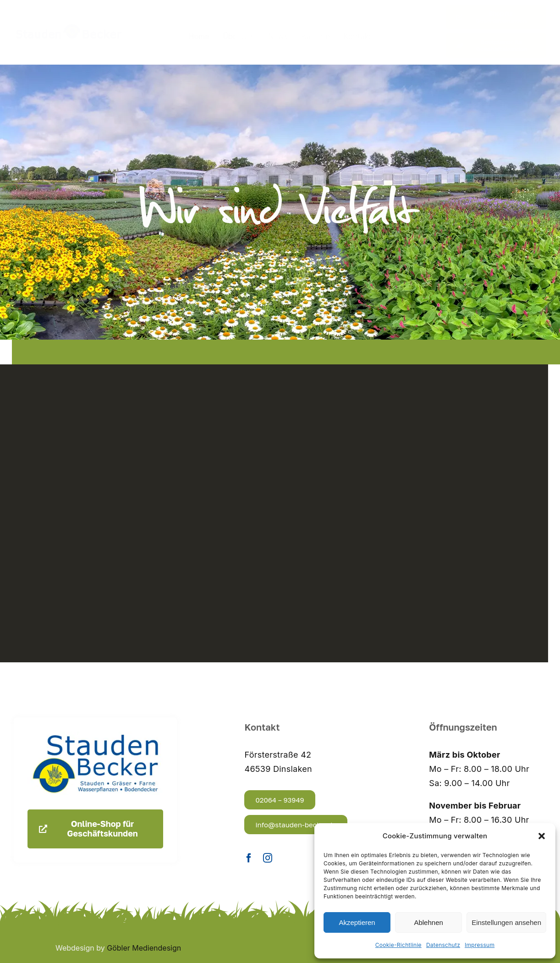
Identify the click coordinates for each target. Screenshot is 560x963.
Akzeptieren (357, 922)
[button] (542, 836)
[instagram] (268, 858)
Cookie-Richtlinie (398, 945)
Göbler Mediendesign (144, 948)
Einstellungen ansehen (506, 922)
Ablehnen (428, 922)
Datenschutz (443, 945)
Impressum (480, 945)
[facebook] (249, 858)
